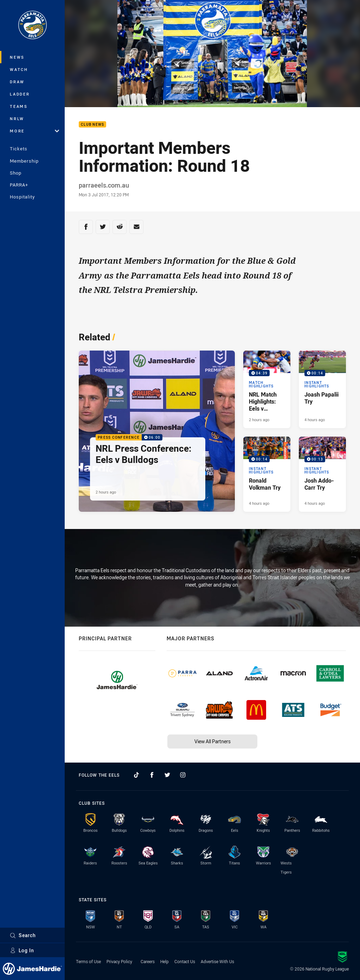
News (17, 57)
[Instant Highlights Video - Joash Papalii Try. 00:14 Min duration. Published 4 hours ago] (322, 389)
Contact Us (185, 961)
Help (165, 961)
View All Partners (213, 741)
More (34, 131)
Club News (92, 125)
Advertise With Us (217, 961)
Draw (17, 82)
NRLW (17, 119)
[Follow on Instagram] (183, 775)
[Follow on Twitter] (167, 775)
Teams (19, 106)
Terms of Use (88, 961)
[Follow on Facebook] (152, 775)
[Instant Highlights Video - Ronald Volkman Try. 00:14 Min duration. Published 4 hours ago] (267, 474)
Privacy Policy (119, 961)
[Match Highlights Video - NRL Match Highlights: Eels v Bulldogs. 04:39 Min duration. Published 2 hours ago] (267, 389)
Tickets (19, 149)
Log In (22, 950)
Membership (24, 161)
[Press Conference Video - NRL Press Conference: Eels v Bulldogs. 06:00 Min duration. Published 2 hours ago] (157, 431)
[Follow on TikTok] (136, 775)
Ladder (20, 94)
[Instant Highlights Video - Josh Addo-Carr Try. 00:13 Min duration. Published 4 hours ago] (322, 474)
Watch (19, 69)
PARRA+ (19, 185)
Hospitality (22, 197)
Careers (148, 961)
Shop (16, 173)
